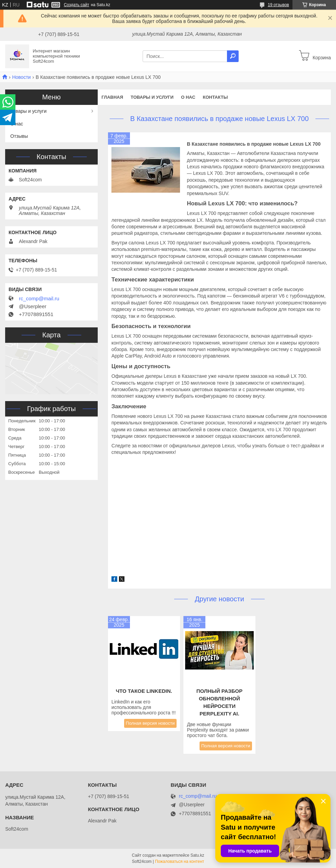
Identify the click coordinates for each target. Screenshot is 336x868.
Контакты (215, 97)
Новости (21, 77)
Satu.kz (197, 855)
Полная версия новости (150, 723)
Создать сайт (76, 5)
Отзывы (19, 136)
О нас (188, 97)
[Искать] (233, 56)
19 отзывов (278, 5)
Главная (112, 97)
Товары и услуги (152, 97)
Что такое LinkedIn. (144, 691)
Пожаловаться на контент (179, 861)
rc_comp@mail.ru (39, 299)
